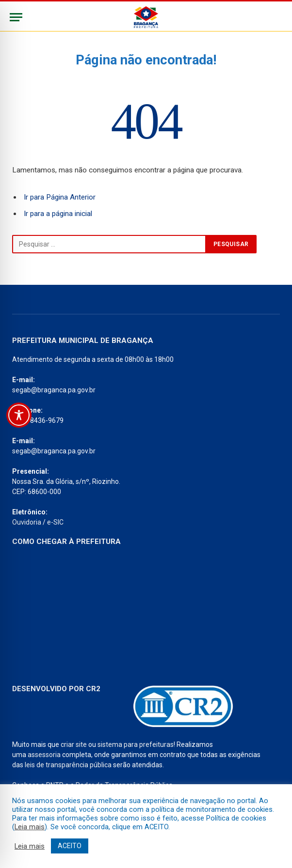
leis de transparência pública (68, 765)
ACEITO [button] (70, 846)
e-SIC (55, 522)
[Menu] (16, 17)
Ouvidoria (27, 522)
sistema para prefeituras (136, 744)
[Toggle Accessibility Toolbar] (19, 415)
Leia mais (30, 827)
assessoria (44, 755)
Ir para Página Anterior (60, 197)
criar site (74, 744)
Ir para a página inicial (58, 214)
